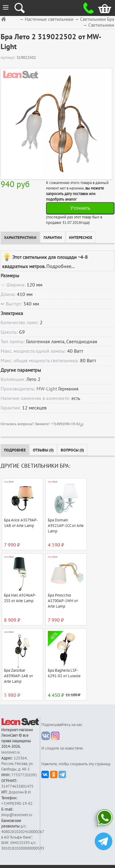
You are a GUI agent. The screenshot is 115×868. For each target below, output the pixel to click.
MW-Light (47, 389)
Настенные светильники (49, 19)
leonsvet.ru (11, 752)
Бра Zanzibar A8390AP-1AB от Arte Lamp (18, 676)
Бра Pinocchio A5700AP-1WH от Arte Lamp (63, 601)
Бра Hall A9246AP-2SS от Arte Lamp (20, 598)
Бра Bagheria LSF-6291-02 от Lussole (64, 673)
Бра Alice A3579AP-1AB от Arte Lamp (21, 523)
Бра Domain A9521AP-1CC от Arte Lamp (66, 526)
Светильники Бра (97, 19)
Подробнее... (60, 267)
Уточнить (80, 208)
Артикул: (9, 58)
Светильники (101, 25)
